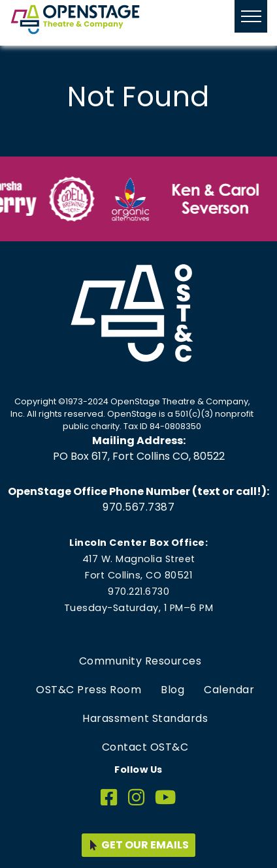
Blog (172, 690)
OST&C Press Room (89, 690)
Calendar (229, 690)
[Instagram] (137, 798)
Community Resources (140, 661)
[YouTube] (166, 798)
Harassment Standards (145, 718)
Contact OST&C (145, 747)
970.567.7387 (138, 507)
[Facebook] (109, 798)
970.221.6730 (138, 591)
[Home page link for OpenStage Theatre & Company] (75, 20)
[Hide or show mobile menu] (251, 16)
